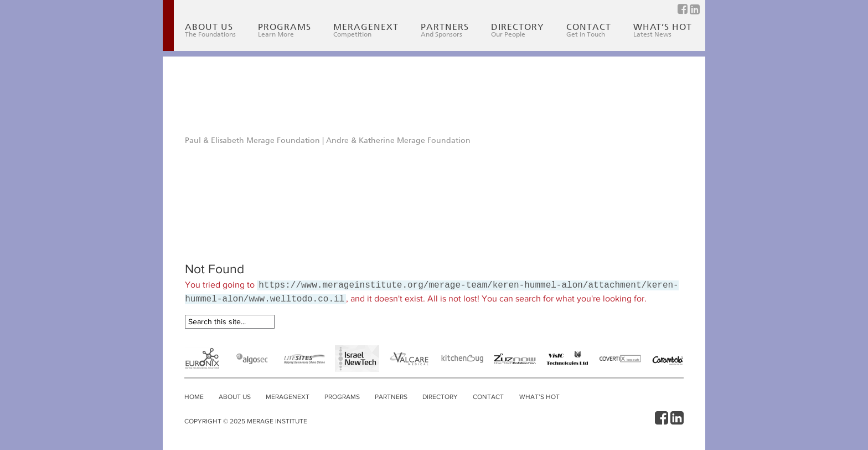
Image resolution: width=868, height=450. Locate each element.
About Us (210, 30)
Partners (445, 30)
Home (194, 397)
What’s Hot (663, 30)
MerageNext (366, 30)
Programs (285, 30)
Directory (518, 30)
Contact (589, 30)
